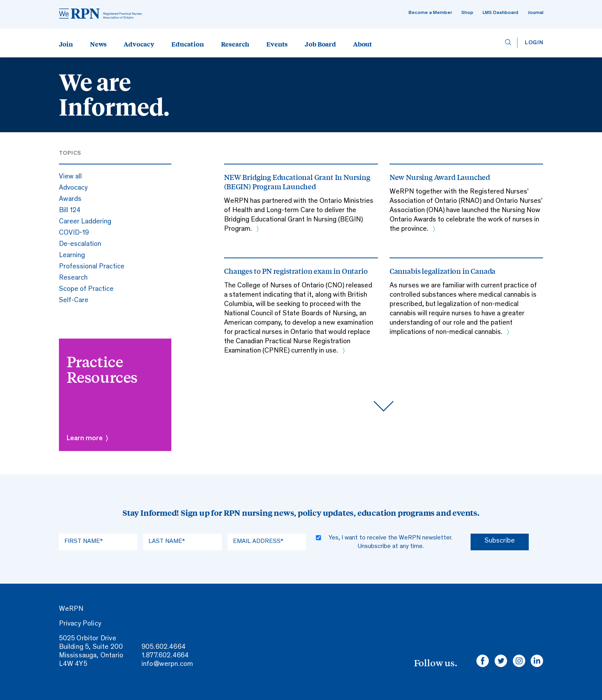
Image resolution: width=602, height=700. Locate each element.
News (98, 44)
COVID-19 (74, 233)
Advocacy (139, 44)
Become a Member (430, 13)
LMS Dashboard (500, 13)
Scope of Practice (86, 289)
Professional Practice (92, 267)
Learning (72, 256)
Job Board (320, 44)
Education (188, 44)
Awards (70, 199)
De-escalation (80, 244)
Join (66, 44)
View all (70, 177)
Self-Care (74, 301)
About (363, 44)
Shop (467, 13)
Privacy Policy (80, 624)
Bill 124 (70, 211)
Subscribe (500, 541)
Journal (536, 13)
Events (277, 44)
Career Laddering (85, 222)
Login (534, 43)
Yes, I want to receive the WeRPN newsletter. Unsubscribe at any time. (391, 542)
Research (235, 44)
